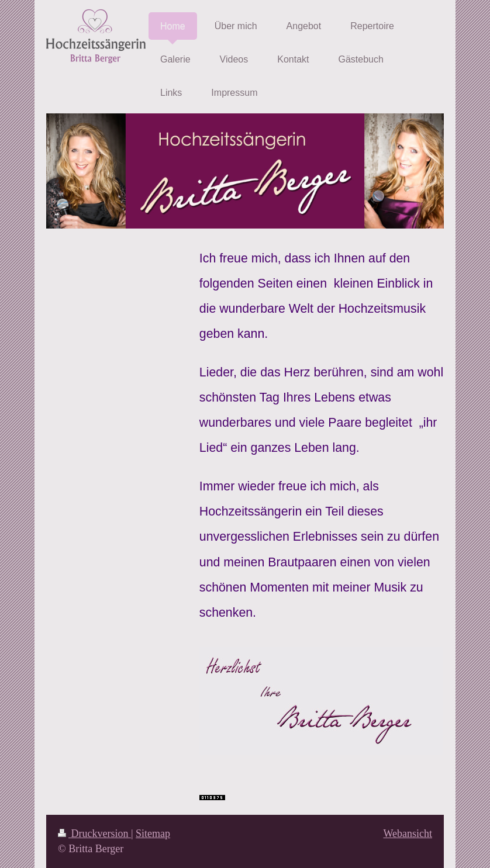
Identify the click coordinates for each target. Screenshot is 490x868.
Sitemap (153, 834)
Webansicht (408, 834)
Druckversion (94, 834)
